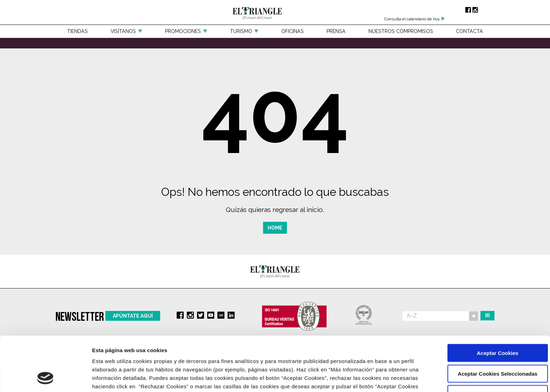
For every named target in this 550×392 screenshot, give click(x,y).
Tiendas (77, 31)
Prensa (336, 31)
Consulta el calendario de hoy (415, 19)
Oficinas (293, 31)
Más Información (113, 378)
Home (275, 228)
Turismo (241, 31)
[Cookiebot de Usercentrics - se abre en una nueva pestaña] (45, 378)
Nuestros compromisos (401, 31)
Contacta (469, 31)
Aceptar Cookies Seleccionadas (492, 324)
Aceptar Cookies (491, 303)
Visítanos (123, 31)
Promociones (183, 31)
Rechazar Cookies (491, 344)
